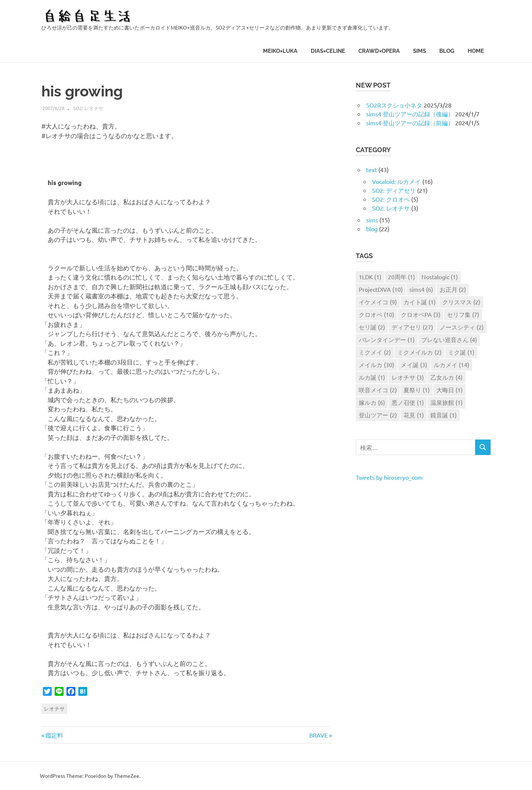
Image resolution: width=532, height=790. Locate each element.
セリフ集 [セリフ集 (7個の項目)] (463, 314)
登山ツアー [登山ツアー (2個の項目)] (378, 415)
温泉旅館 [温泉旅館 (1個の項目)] (446, 402)
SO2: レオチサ (88, 108)
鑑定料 (54, 735)
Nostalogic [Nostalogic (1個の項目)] (440, 277)
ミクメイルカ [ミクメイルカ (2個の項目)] (420, 352)
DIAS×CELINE (328, 51)
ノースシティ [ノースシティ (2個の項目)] (462, 327)
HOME (476, 51)
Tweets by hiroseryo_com (389, 477)
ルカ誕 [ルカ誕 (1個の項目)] (372, 377)
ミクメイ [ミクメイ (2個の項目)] (375, 352)
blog (447, 51)
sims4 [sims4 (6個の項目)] (421, 289)
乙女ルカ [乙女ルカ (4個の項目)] (446, 377)
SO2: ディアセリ (394, 190)
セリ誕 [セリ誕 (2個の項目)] (372, 327)
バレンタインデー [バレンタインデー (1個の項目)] (387, 339)
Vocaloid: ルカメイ (396, 181)
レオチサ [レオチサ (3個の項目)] (408, 377)
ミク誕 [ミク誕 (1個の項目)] (461, 352)
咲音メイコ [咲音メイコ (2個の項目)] (378, 390)
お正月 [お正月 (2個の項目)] (453, 289)
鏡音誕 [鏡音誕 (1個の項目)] (444, 415)
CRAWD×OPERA (379, 51)
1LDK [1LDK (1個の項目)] (370, 277)
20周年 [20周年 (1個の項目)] (401, 277)
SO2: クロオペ (391, 199)
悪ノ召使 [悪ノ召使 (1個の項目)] (408, 402)
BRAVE (318, 735)
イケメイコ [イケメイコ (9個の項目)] (378, 302)
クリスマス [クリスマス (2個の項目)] (461, 302)
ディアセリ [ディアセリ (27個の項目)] (412, 327)
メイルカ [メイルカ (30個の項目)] (376, 365)
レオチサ (54, 708)
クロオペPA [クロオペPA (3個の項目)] (421, 314)
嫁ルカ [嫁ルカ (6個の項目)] (372, 402)
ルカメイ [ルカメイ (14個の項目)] (451, 365)
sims (420, 51)
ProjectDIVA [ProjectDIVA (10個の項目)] (381, 289)
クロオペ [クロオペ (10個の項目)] (376, 314)
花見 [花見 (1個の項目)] (414, 415)
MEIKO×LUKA (280, 51)
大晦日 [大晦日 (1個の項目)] (449, 390)
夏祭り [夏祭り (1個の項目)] (417, 390)
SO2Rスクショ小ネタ (394, 105)
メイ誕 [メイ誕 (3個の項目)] (414, 365)
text (371, 170)
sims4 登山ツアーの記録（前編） (410, 123)
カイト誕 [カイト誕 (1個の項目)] (420, 302)
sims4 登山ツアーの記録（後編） (410, 114)
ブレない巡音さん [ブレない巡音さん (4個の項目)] (449, 339)
